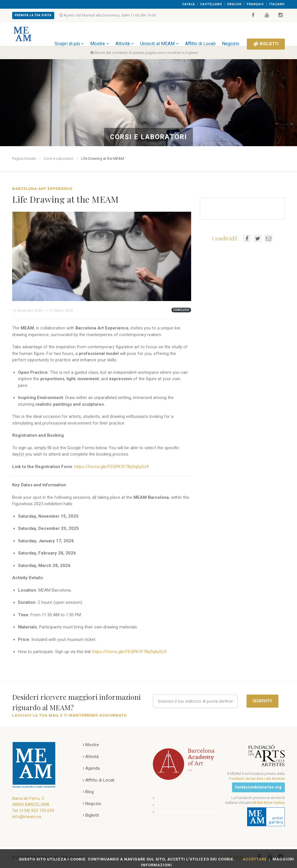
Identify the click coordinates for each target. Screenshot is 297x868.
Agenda (91, 768)
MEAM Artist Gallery (268, 803)
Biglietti (266, 34)
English (234, 4)
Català (189, 4)
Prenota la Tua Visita (33, 15)
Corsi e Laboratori (58, 158)
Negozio (231, 34)
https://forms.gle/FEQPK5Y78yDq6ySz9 (112, 467)
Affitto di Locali (200, 34)
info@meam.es (27, 817)
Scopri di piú (69, 34)
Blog (88, 792)
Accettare (255, 859)
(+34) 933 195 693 (37, 811)
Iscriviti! (262, 701)
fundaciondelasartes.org (258, 787)
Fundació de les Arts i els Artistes (257, 779)
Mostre (100, 34)
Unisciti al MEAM (159, 34)
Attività (125, 34)
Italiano (277, 4)
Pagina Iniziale (24, 158)
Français (255, 4)
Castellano (211, 4)
